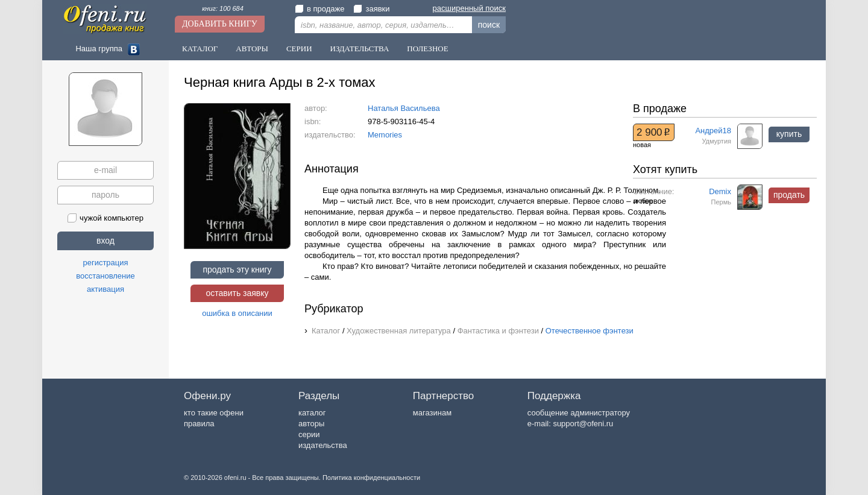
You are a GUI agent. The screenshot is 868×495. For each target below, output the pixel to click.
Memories (385, 135)
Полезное (427, 49)
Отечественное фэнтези (590, 331)
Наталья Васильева (404, 108)
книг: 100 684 (223, 8)
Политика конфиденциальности (371, 478)
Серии (299, 49)
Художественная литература (399, 331)
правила (199, 424)
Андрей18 (713, 131)
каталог (312, 413)
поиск (489, 25)
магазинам (432, 413)
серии (309, 434)
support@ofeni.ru (583, 424)
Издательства (360, 49)
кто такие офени (214, 413)
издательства (323, 445)
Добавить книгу (220, 24)
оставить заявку (237, 293)
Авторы (252, 49)
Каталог (200, 49)
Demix (720, 191)
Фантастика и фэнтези (498, 331)
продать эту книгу (237, 270)
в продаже (319, 9)
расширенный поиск (469, 8)
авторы (311, 424)
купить (789, 134)
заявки (371, 9)
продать (789, 195)
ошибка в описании (237, 313)
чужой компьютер (105, 218)
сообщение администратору (579, 413)
